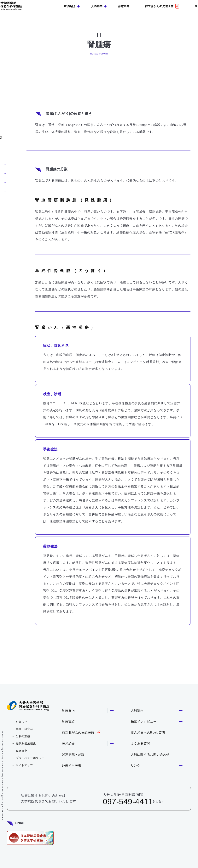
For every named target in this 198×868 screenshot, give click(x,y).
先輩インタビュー (157, 721)
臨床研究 (22, 751)
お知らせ (22, 722)
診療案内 (124, 6)
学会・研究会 (24, 729)
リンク (157, 766)
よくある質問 (140, 744)
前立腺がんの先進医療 (159, 6)
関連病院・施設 (73, 755)
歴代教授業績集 (26, 743)
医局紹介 (70, 6)
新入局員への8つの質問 (148, 733)
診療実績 (68, 721)
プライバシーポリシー (30, 758)
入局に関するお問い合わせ (150, 755)
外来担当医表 (72, 766)
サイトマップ (24, 765)
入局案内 (97, 6)
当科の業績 (23, 736)
